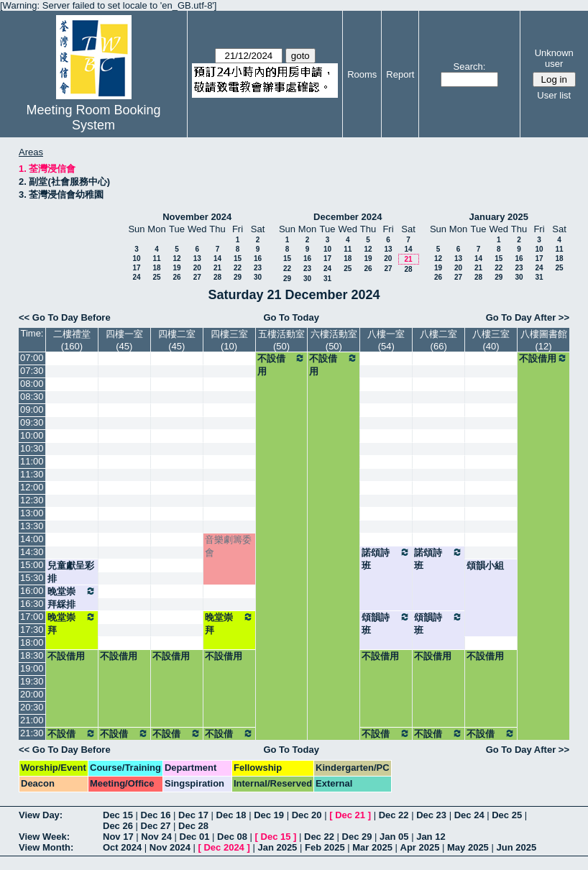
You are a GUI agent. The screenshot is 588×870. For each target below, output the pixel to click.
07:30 (32, 371)
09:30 (32, 422)
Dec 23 (431, 815)
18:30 (32, 655)
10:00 (32, 435)
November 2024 (197, 217)
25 (156, 277)
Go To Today (291, 317)
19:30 (32, 681)
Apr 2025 (420, 847)
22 (238, 268)
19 (176, 268)
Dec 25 (507, 815)
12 (176, 258)
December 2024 (348, 217)
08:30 (32, 397)
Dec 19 (269, 815)
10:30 (32, 448)
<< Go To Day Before (65, 317)
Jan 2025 (277, 847)
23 (258, 268)
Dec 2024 (224, 847)
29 (238, 277)
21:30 (32, 733)
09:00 (32, 409)
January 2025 (499, 217)
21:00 (32, 720)
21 (217, 268)
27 (197, 277)
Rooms (362, 74)
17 (136, 268)
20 (197, 268)
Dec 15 (118, 815)
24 (136, 277)
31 (327, 279)
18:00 (32, 642)
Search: (470, 67)
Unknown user (554, 58)
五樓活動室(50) (281, 340)
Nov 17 (118, 837)
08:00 (32, 384)
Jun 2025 (516, 847)
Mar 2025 (372, 847)
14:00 (32, 539)
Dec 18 (231, 815)
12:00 (32, 487)
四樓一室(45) (124, 340)
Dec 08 (232, 837)
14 (217, 258)
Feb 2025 (325, 847)
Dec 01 (195, 837)
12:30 (32, 500)
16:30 (32, 604)
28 (217, 277)
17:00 (32, 617)
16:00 (32, 591)
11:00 (32, 461)
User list (554, 95)
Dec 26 (118, 826)
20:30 (32, 707)
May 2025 (468, 847)
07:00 (32, 358)
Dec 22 (394, 815)
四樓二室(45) (177, 340)
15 (238, 258)
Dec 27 (156, 826)
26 (176, 277)
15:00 (32, 565)
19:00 (32, 668)
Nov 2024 (170, 847)
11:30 (32, 474)
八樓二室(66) (438, 340)
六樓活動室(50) (334, 340)
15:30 (32, 578)
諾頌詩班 (386, 559)
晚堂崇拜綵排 (72, 597)
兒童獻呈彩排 (71, 572)
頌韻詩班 (386, 623)
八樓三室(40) (491, 340)
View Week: (44, 837)
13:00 (32, 513)
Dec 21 (350, 815)
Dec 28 (193, 826)
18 (156, 268)
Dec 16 (156, 815)
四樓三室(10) (229, 340)
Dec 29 (357, 837)
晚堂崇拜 (72, 623)
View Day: (41, 815)
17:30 (32, 629)
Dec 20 (307, 815)
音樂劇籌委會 (228, 546)
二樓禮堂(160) (72, 340)
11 (156, 258)
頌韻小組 (485, 565)
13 (197, 258)
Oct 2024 (122, 847)
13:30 (32, 526)
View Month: (46, 847)
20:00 (32, 694)
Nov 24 (156, 837)
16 (258, 258)
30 (258, 277)
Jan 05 (394, 837)
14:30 (32, 552)
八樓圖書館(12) (544, 340)
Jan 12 (431, 837)
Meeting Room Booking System (94, 118)
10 (136, 258)
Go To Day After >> (528, 317)
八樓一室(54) (386, 340)
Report (400, 74)
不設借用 (282, 365)
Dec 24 (469, 815)
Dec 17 (193, 815)
